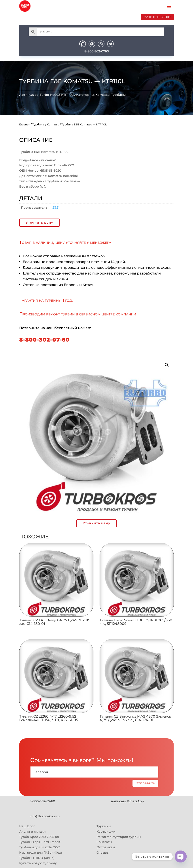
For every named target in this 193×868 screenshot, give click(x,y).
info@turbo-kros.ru (45, 816)
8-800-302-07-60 (44, 340)
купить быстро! (157, 17)
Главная (25, 124)
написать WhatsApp (128, 801)
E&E (55, 207)
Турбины (118, 95)
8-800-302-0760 (97, 51)
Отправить (145, 783)
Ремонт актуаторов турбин (119, 837)
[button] (167, 365)
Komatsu (102, 95)
